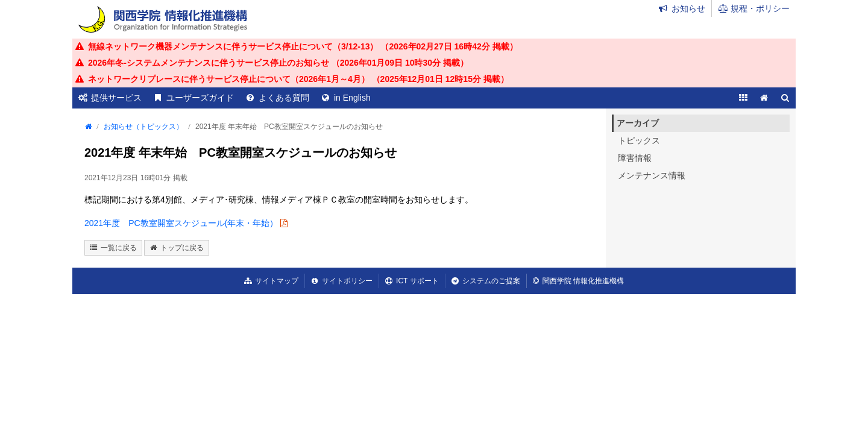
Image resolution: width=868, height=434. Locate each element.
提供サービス (116, 98)
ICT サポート (417, 281)
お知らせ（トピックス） (143, 127)
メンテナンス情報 (652, 175)
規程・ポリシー (760, 8)
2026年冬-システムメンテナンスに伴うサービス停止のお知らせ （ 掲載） (278, 63)
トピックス (639, 140)
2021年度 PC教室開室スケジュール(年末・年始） (181, 223)
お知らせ (688, 8)
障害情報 (635, 158)
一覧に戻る (119, 248)
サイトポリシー (347, 281)
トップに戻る (182, 248)
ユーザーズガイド (200, 98)
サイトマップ (277, 281)
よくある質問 (284, 98)
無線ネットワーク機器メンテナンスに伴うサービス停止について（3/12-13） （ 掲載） (303, 46)
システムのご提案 (491, 281)
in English (352, 98)
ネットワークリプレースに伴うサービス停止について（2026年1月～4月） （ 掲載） (298, 79)
